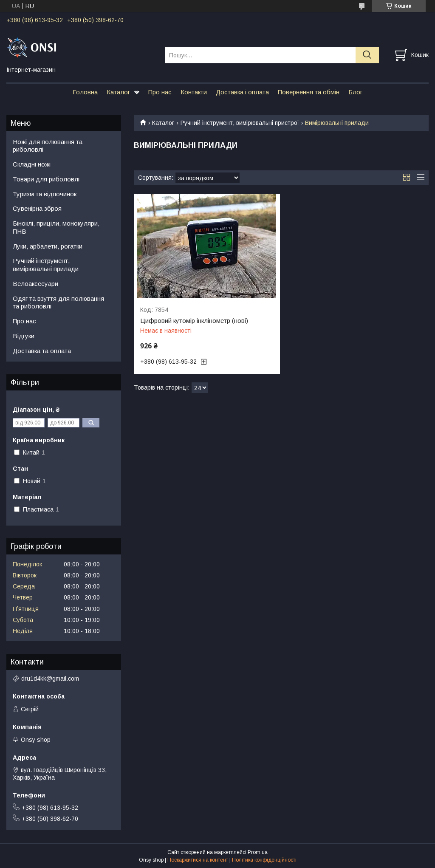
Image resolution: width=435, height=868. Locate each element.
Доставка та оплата (42, 351)
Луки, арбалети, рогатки (48, 246)
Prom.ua (258, 852)
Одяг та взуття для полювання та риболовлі (58, 303)
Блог (355, 92)
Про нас (160, 92)
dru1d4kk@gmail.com (50, 679)
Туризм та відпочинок (45, 194)
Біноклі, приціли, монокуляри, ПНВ (56, 227)
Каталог (118, 92)
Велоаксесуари (35, 284)
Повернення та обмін (309, 92)
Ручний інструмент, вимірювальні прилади (46, 265)
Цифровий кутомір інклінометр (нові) (194, 321)
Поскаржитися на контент (198, 860)
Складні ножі (32, 164)
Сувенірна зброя (37, 208)
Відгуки (24, 336)
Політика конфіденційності (264, 860)
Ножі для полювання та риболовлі (48, 146)
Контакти (194, 92)
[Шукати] (367, 55)
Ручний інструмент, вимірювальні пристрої (240, 123)
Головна (85, 92)
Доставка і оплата (242, 92)
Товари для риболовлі (46, 179)
